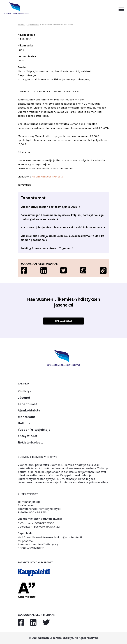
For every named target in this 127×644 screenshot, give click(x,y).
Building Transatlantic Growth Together (46, 248)
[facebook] (21, 623)
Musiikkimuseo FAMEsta (47, 177)
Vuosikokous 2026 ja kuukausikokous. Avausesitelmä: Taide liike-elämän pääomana (63, 238)
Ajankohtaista (29, 411)
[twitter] (46, 623)
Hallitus (24, 423)
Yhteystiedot (28, 436)
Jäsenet (24, 398)
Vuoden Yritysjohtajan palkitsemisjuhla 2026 (49, 207)
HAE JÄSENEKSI (64, 321)
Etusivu (21, 25)
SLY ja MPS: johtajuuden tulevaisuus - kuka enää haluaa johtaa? (61, 228)
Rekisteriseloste (31, 443)
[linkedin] (33, 623)
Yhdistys (25, 391)
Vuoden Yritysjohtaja (34, 430)
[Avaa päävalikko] (121, 9)
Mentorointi (27, 417)
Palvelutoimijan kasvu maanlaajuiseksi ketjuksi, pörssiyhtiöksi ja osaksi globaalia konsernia (62, 217)
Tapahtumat (33, 25)
